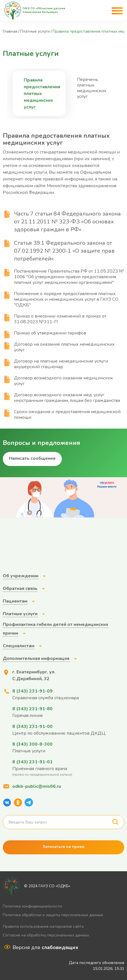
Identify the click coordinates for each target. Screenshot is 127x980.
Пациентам (15, 601)
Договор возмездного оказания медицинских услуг (58, 381)
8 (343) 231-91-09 (32, 691)
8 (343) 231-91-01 (32, 762)
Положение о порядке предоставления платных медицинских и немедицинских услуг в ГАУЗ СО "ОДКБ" (61, 299)
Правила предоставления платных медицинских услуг (42, 94)
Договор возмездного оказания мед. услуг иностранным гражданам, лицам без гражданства (61, 398)
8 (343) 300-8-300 (32, 744)
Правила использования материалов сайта (43, 926)
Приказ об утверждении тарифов (44, 333)
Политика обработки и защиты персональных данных (53, 915)
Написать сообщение (32, 458)
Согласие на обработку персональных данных (46, 935)
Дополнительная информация (36, 658)
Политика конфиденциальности (32, 906)
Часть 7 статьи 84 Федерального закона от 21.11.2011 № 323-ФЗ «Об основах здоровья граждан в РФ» (67, 222)
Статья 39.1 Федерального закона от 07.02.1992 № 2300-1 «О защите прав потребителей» (64, 251)
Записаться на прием (63, 847)
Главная (10, 31)
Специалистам (19, 646)
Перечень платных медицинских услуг (92, 88)
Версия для (45, 947)
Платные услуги (35, 31)
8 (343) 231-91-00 (32, 726)
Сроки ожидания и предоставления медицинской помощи (62, 415)
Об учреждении (21, 576)
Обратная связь (20, 589)
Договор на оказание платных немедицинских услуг (59, 347)
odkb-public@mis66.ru (37, 786)
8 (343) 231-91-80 (32, 709)
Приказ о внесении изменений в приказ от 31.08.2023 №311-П (55, 319)
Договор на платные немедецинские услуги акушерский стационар (55, 364)
